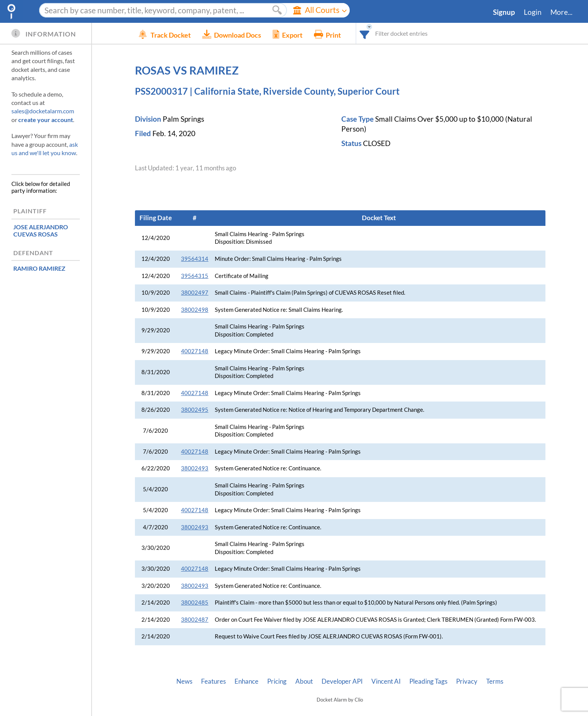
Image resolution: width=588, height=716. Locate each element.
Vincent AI (386, 681)
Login (533, 12)
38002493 (195, 468)
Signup (504, 12)
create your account (46, 120)
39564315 (195, 276)
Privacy (467, 681)
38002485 (195, 602)
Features (213, 681)
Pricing (277, 681)
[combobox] (382, 33)
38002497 (195, 293)
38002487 (195, 620)
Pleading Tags (428, 681)
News (184, 681)
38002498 (195, 310)
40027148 (195, 351)
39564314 (195, 259)
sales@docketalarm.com (43, 111)
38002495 (195, 410)
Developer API (342, 681)
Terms (495, 681)
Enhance (246, 681)
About (304, 681)
